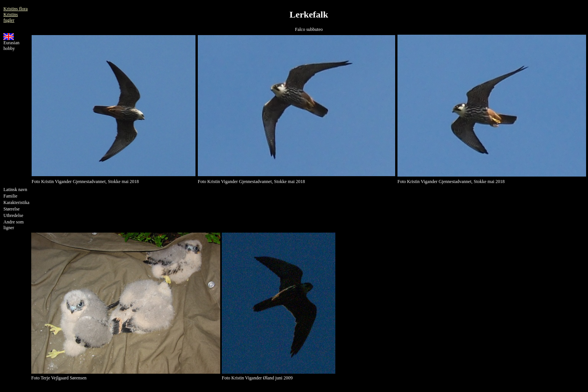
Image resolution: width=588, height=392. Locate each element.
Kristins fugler (11, 17)
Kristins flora (16, 9)
